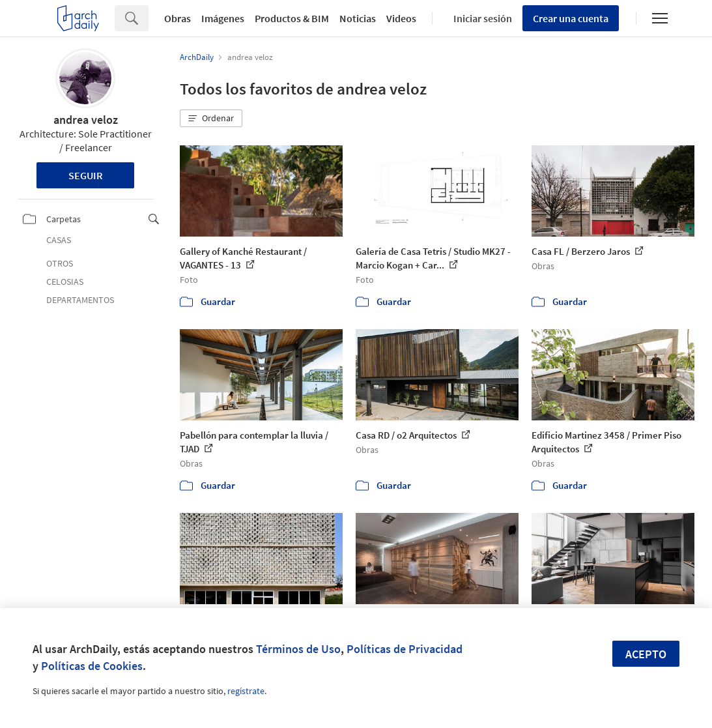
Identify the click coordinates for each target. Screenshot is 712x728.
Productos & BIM (292, 18)
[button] (211, 119)
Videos (401, 18)
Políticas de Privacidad (405, 649)
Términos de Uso (298, 649)
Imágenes (223, 18)
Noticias (358, 18)
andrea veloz (86, 120)
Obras (178, 18)
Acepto (646, 654)
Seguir (86, 175)
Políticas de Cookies (92, 666)
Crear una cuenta (571, 18)
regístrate (246, 691)
